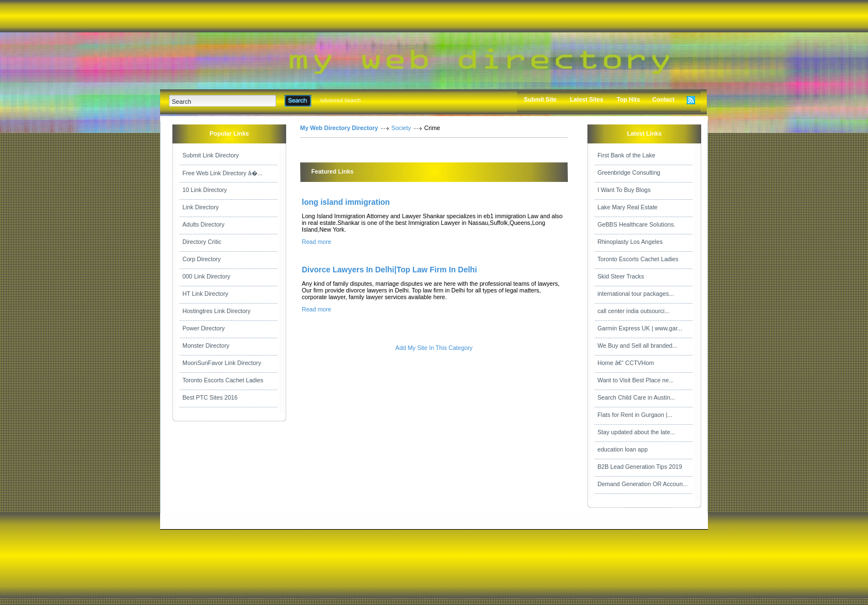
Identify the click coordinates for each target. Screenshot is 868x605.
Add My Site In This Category (434, 348)
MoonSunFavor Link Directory (222, 363)
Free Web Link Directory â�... (222, 173)
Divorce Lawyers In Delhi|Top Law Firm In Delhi (389, 270)
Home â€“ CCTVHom (626, 363)
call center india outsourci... (633, 311)
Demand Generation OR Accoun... (643, 484)
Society (401, 128)
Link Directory (201, 207)
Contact (663, 99)
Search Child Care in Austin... (636, 397)
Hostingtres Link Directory (216, 311)
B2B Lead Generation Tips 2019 (640, 467)
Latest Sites (587, 99)
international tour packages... (636, 294)
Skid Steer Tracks (621, 276)
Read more (317, 242)
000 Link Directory (206, 276)
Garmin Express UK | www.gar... (640, 328)
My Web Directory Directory (339, 128)
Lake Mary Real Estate (628, 207)
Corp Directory (202, 259)
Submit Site (540, 99)
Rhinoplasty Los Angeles (630, 242)
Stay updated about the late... (636, 432)
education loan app (623, 449)
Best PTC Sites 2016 (210, 397)
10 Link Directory (205, 190)
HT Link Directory (205, 294)
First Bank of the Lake (626, 155)
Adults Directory (203, 224)
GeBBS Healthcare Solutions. (636, 224)
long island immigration (346, 202)
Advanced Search (340, 100)
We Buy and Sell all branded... (637, 345)
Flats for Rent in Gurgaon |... (635, 415)
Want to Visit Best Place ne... (636, 380)
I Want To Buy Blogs (624, 190)
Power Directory (204, 328)
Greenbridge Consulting (629, 172)
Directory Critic (202, 242)
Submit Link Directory (211, 155)
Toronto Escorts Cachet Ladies (223, 380)
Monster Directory (206, 345)
